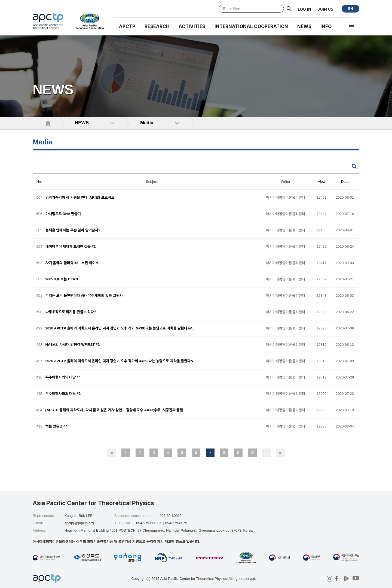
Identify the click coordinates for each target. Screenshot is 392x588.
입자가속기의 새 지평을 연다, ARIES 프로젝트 (80, 198)
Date (345, 182)
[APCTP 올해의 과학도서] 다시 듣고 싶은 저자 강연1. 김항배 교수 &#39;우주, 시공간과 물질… (116, 410)
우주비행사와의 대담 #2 (63, 394)
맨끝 (280, 453)
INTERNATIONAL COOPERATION (251, 26)
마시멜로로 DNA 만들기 (63, 214)
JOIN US (325, 9)
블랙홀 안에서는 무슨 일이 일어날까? (73, 230)
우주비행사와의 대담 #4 (63, 378)
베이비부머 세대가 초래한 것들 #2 (71, 247)
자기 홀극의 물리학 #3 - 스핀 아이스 (72, 263)
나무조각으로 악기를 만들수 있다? (71, 312)
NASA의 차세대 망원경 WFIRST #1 (73, 345)
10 (252, 453)
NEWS (304, 26)
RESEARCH (157, 26)
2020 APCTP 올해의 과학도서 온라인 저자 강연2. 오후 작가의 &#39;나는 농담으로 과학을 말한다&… (121, 361)
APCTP (127, 26)
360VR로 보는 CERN (62, 279)
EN (351, 9)
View (321, 182)
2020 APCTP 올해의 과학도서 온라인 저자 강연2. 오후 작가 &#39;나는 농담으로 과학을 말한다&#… (120, 328)
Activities (192, 26)
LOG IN (304, 9)
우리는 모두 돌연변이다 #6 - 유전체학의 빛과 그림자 (84, 296)
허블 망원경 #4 (57, 427)
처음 (112, 453)
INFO (326, 26)
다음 (266, 453)
